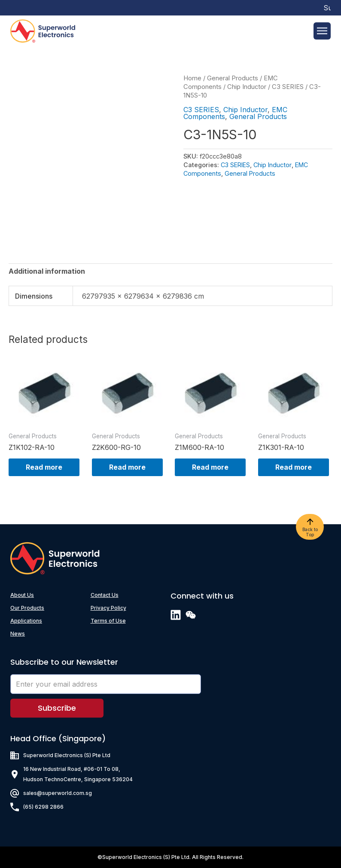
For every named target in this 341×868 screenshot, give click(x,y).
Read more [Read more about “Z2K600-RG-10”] (127, 467)
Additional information (47, 271)
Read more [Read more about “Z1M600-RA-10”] (210, 467)
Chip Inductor (247, 87)
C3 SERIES (288, 87)
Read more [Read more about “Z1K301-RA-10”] (294, 467)
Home (192, 78)
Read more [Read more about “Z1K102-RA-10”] (44, 467)
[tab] (47, 271)
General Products (233, 78)
